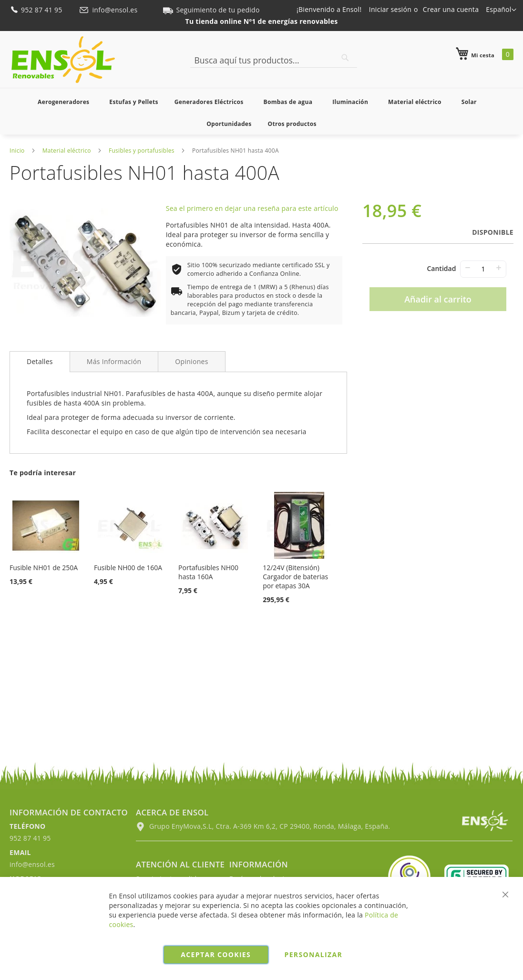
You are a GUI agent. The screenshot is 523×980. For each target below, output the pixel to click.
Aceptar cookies (216, 954)
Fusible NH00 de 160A (128, 568)
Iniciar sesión (390, 9)
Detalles (40, 361)
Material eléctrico (67, 151)
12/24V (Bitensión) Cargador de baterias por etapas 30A (295, 577)
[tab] (40, 362)
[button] (501, 10)
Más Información (114, 361)
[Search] (345, 58)
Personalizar (314, 954)
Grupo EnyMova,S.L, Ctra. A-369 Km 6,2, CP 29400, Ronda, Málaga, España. (263, 826)
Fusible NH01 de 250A (44, 568)
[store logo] (63, 60)
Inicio (17, 151)
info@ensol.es (109, 10)
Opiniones (191, 361)
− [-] (467, 267)
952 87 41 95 (37, 10)
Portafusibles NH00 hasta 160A (208, 572)
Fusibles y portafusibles (142, 151)
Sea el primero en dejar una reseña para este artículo (252, 208)
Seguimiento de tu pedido (211, 10)
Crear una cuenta (451, 9)
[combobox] (274, 60)
